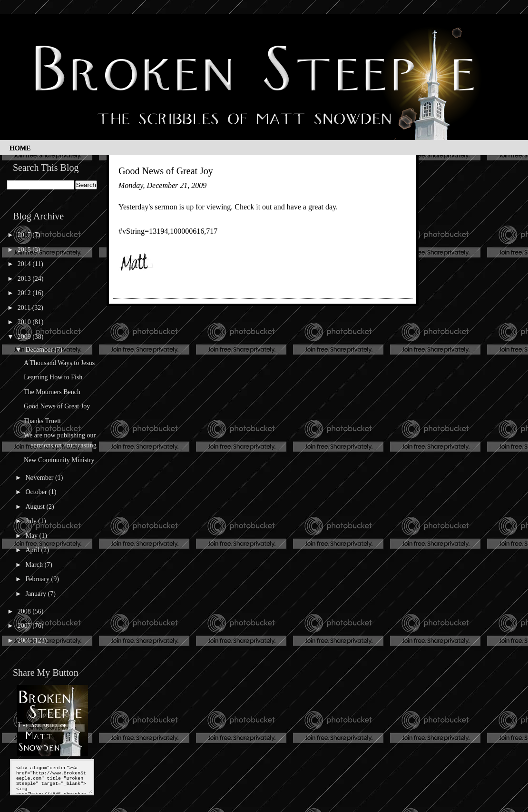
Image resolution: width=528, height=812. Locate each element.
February (38, 579)
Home (20, 148)
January (36, 594)
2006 (25, 640)
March (35, 565)
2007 (25, 626)
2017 (25, 235)
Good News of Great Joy (57, 406)
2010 (25, 322)
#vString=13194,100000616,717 (168, 231)
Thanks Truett (42, 421)
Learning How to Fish (53, 377)
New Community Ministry (59, 460)
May (32, 536)
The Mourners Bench (52, 392)
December (40, 350)
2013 (25, 279)
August (36, 507)
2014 (25, 264)
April (33, 550)
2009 (25, 337)
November (40, 478)
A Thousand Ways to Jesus (59, 363)
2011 (25, 308)
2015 (25, 250)
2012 (25, 293)
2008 (25, 611)
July (32, 521)
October (37, 492)
